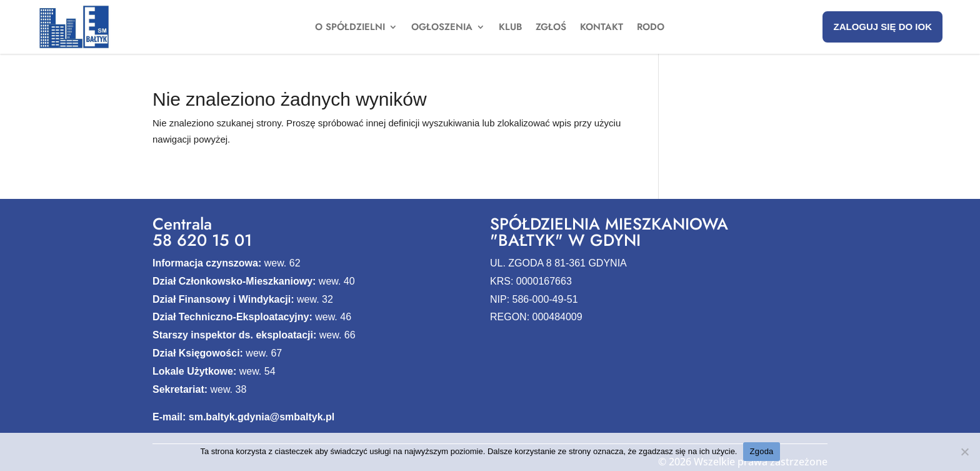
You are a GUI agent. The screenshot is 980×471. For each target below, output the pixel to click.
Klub (510, 28)
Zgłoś (551, 28)
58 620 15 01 (202, 240)
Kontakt (602, 28)
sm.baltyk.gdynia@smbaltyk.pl (262, 417)
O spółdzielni (350, 28)
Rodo (651, 28)
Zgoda (761, 451)
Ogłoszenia (442, 28)
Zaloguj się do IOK (882, 27)
